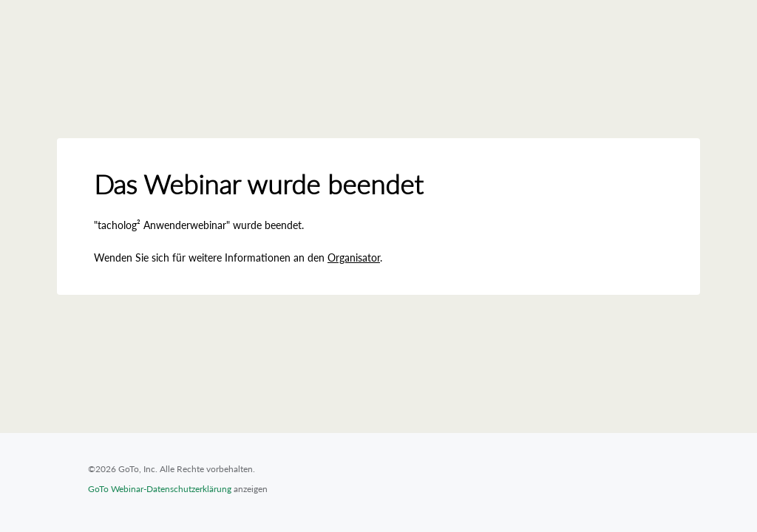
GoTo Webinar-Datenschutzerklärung (160, 489)
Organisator (354, 258)
